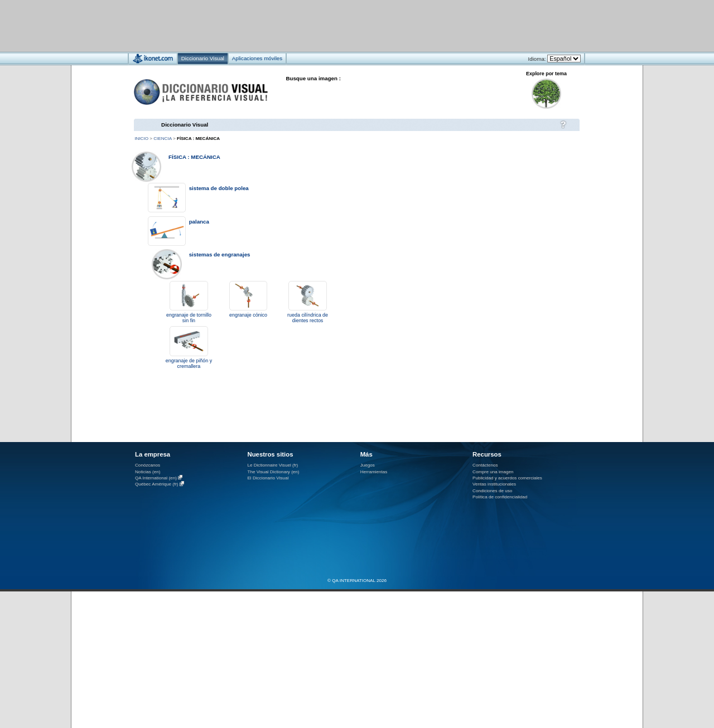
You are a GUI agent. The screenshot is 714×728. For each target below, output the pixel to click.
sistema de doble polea (219, 188)
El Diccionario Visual (268, 478)
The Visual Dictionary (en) (273, 472)
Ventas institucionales (494, 484)
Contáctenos (485, 465)
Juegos (368, 465)
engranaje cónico (248, 315)
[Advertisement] (324, 25)
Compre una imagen (493, 472)
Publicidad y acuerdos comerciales (507, 478)
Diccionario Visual (185, 125)
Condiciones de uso (492, 491)
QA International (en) (156, 478)
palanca (199, 222)
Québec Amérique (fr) (157, 485)
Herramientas (374, 472)
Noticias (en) (148, 472)
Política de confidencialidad (500, 497)
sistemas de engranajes (220, 254)
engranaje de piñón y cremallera (189, 363)
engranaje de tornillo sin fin (189, 318)
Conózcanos (148, 465)
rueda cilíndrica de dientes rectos (308, 318)
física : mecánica (194, 157)
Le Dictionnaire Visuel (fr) (272, 465)
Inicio (141, 139)
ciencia (162, 139)
